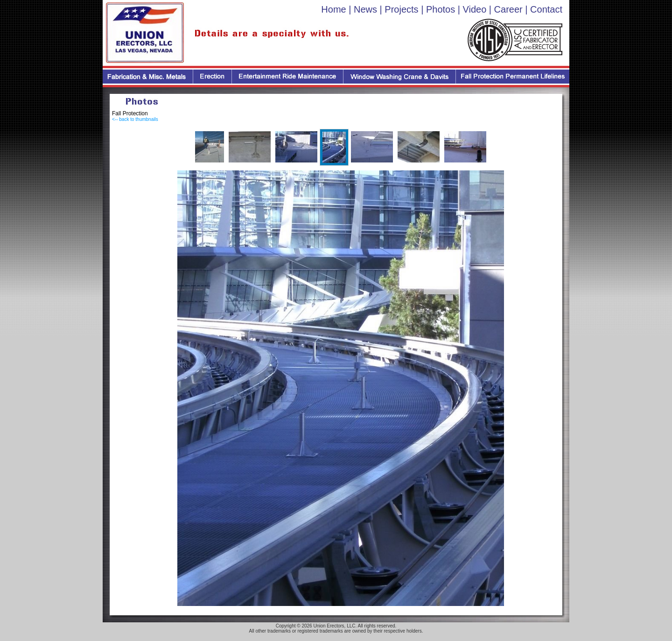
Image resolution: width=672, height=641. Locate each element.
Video (475, 9)
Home (333, 9)
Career (508, 9)
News (365, 9)
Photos (441, 9)
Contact (546, 9)
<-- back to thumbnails (135, 119)
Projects (401, 9)
